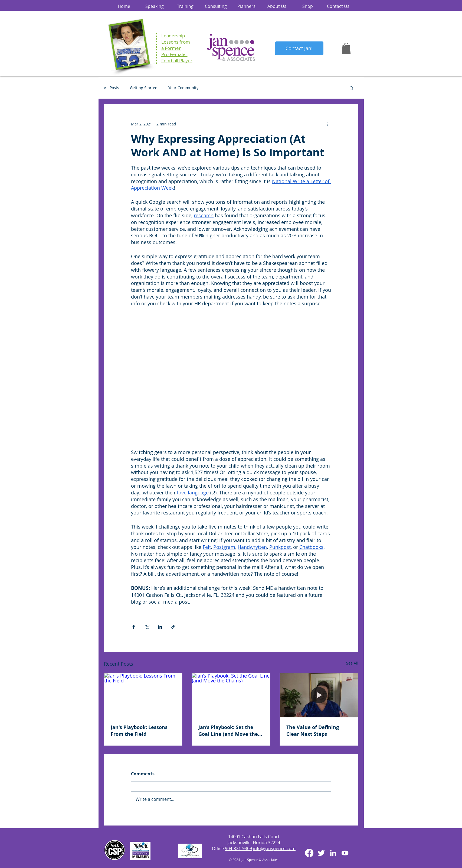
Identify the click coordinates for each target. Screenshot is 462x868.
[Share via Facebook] (134, 627)
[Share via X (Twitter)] (147, 627)
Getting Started (144, 88)
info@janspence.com (274, 848)
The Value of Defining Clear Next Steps (313, 731)
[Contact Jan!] (299, 48)
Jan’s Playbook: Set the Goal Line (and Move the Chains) (228, 731)
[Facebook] (309, 853)
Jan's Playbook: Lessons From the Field (139, 731)
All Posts (112, 88)
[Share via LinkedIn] (160, 627)
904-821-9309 (238, 848)
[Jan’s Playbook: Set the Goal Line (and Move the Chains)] (231, 695)
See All (352, 663)
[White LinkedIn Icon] (333, 853)
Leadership (174, 36)
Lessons (170, 42)
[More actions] (328, 124)
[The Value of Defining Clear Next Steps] (319, 695)
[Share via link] (173, 627)
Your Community (183, 88)
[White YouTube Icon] (345, 853)
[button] (346, 48)
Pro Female (174, 54)
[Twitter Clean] (321, 853)
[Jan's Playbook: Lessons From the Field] (143, 695)
